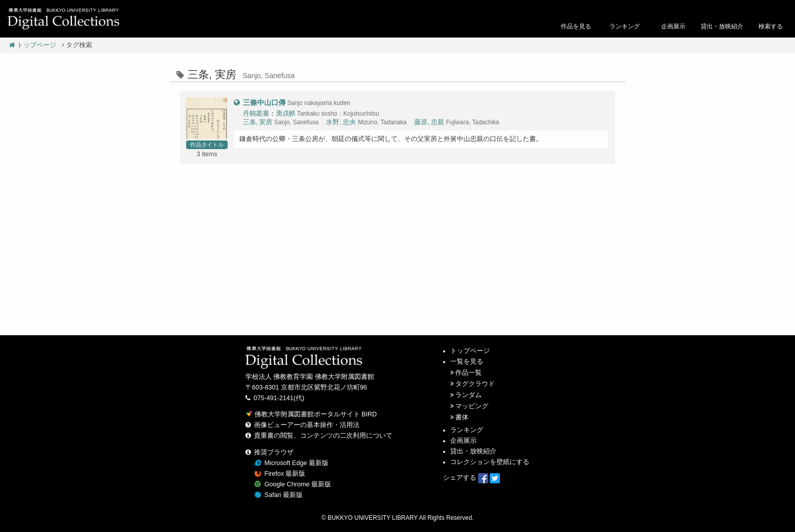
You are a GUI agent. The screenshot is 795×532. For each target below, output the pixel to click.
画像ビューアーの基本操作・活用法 (307, 425)
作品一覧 (468, 373)
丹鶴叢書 (256, 114)
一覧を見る (467, 362)
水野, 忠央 (341, 122)
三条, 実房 (258, 122)
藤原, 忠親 (429, 122)
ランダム (468, 395)
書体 (462, 417)
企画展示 (463, 441)
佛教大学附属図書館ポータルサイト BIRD (311, 414)
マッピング (472, 406)
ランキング (467, 430)
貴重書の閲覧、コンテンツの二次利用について (323, 436)
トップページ (33, 45)
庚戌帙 (286, 114)
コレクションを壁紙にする (490, 462)
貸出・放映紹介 (473, 451)
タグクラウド (475, 384)
